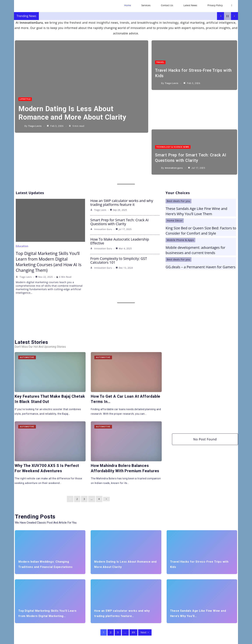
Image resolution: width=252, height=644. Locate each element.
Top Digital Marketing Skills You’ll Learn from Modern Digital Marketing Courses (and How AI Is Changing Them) (49, 217)
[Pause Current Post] (227, 16)
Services (178, 640)
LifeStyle (25, 100)
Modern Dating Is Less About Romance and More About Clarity (74, 113)
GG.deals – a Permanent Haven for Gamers (200, 222)
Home (168, 640)
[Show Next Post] (234, 16)
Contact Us (192, 640)
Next (145, 587)
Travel (160, 58)
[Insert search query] (55, 617)
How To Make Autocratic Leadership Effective (120, 197)
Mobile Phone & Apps (180, 195)
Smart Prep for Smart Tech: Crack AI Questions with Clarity (119, 177)
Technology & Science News (173, 106)
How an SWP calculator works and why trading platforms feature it (122, 158)
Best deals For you (178, 156)
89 (134, 587)
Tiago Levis (35, 127)
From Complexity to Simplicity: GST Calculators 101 (119, 216)
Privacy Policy (225, 640)
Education (22, 202)
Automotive (27, 313)
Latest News (208, 640)
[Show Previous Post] (220, 16)
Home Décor (175, 176)
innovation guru (174, 127)
